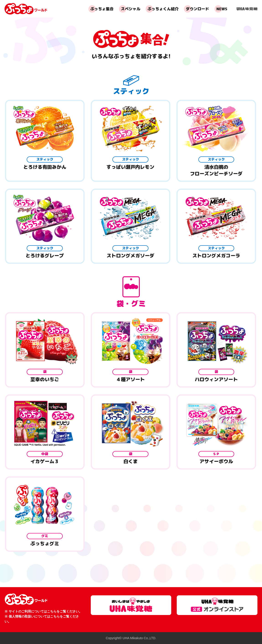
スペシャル (131, 9)
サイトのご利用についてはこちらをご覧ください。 (45, 611)
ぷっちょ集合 (102, 9)
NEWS (222, 9)
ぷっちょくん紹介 (163, 9)
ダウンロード (197, 9)
